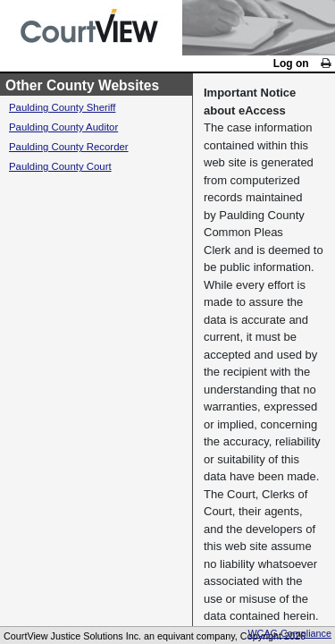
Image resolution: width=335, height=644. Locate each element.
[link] (322, 69)
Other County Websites (100, 432)
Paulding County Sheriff (80, 458)
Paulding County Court (77, 534)
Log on (277, 70)
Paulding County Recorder (88, 508)
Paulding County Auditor (82, 483)
